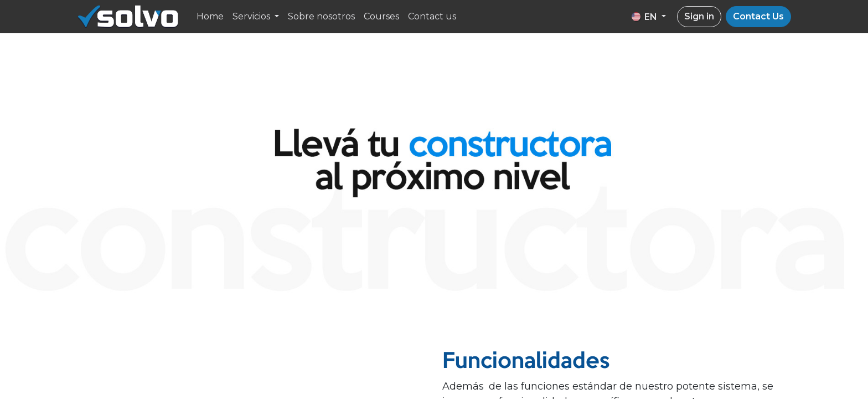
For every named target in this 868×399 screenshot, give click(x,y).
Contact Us (758, 16)
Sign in (699, 16)
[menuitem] (210, 17)
